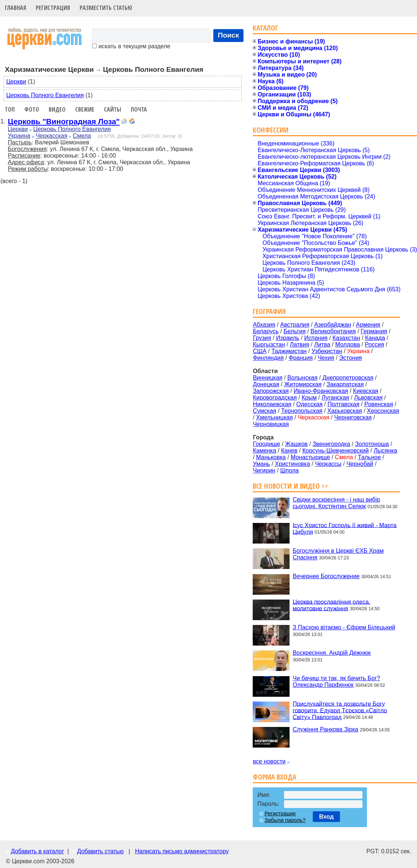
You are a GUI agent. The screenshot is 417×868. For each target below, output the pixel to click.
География (269, 311)
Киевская (365, 391)
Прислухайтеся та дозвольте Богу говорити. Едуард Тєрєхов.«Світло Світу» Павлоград (340, 710)
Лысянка (385, 451)
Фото (32, 109)
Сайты (113, 109)
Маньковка (271, 457)
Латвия (299, 345)
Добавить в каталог (37, 851)
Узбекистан (327, 351)
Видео (57, 109)
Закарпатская (345, 384)
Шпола (290, 470)
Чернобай (360, 464)
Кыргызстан (269, 345)
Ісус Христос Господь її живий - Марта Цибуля (344, 528)
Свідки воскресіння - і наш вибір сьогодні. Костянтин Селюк (336, 503)
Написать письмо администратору (182, 851)
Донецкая (266, 384)
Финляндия (268, 358)
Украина (19, 136)
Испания (316, 338)
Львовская (368, 398)
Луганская (335, 398)
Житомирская (303, 384)
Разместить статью (106, 8)
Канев (289, 451)
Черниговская (353, 417)
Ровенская (379, 404)
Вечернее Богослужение (326, 576)
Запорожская (271, 391)
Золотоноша (372, 444)
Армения (368, 325)
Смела (82, 136)
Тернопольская (302, 411)
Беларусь (266, 331)
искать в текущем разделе (131, 46)
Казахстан (346, 338)
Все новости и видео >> (290, 486)
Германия (374, 331)
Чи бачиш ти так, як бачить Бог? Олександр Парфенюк (336, 681)
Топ (10, 109)
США (260, 351)
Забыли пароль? (285, 820)
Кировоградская (275, 398)
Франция (301, 358)
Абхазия (264, 325)
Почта (139, 109)
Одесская (309, 404)
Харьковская (345, 411)
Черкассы (328, 464)
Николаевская (272, 404)
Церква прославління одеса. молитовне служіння (331, 605)
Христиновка (292, 464)
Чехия (326, 358)
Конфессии (271, 130)
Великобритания (333, 331)
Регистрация (53, 8)
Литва (322, 345)
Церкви (16, 82)
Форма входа (274, 777)
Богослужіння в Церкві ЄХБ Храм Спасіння (338, 554)
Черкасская (52, 136)
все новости (269, 761)
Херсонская (383, 411)
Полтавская (344, 404)
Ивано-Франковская (321, 391)
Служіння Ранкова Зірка (325, 729)
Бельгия (295, 331)
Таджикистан (289, 351)
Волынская (302, 378)
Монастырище (310, 457)
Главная (15, 8)
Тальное (369, 457)
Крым (309, 398)
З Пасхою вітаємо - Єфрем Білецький (344, 627)
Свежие (85, 109)
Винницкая (267, 378)
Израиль (288, 338)
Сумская (264, 411)
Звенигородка (331, 444)
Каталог (265, 28)
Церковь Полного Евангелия (45, 95)
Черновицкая (271, 424)
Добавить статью (100, 851)
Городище (266, 444)
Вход (326, 817)
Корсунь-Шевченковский (336, 451)
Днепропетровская (348, 378)
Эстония (351, 358)
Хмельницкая (274, 417)
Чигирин (264, 470)
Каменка (264, 451)
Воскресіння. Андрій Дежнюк (332, 653)
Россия (374, 345)
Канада (375, 338)
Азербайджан (333, 325)
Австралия (295, 325)
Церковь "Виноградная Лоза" (64, 121)
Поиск (228, 35)
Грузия (262, 338)
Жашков (296, 444)
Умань (261, 464)
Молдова (348, 345)
